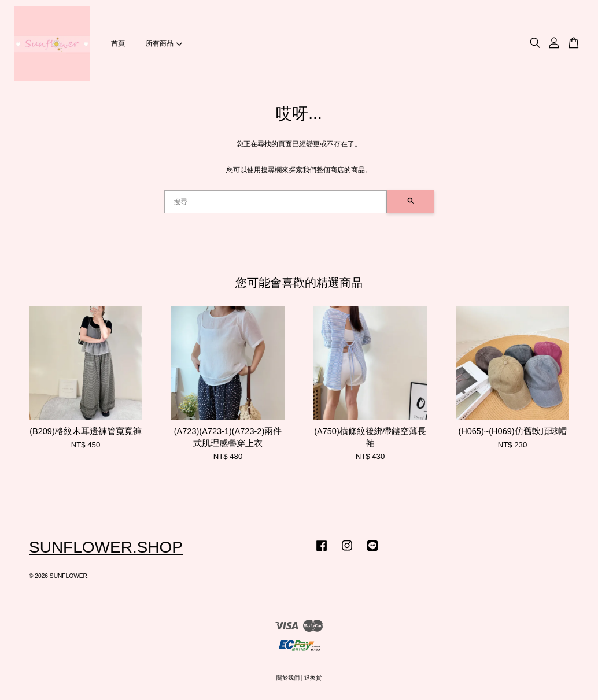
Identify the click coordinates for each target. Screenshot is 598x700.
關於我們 (288, 678)
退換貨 (313, 678)
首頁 (118, 43)
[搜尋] (276, 202)
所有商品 (164, 43)
